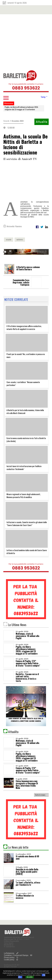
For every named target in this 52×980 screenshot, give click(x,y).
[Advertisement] (25, 41)
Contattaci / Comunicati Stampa (16, 955)
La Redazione (9, 953)
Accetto (30, 977)
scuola (9, 240)
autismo (20, 240)
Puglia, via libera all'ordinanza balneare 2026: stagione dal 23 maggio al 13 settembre (22, 108)
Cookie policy (9, 960)
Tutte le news (40, 795)
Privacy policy (9, 957)
